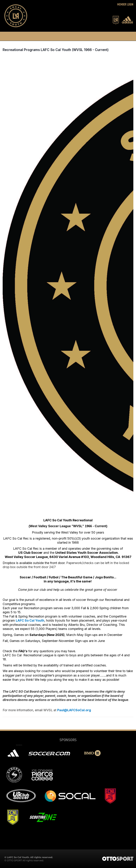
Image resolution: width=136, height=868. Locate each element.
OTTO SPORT (14, 860)
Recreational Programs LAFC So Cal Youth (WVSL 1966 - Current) (56, 50)
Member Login (125, 5)
